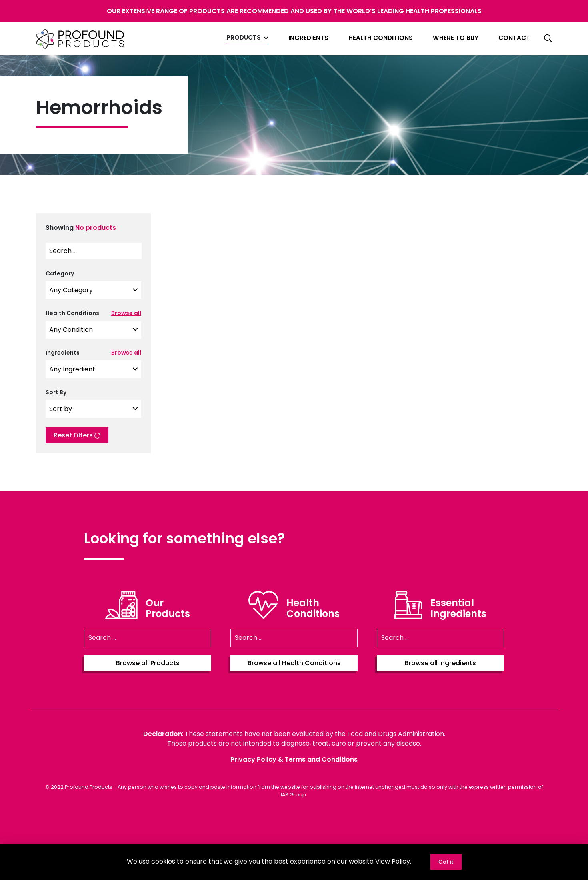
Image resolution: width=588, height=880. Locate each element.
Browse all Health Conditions (294, 663)
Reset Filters (77, 435)
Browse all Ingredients (440, 663)
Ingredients (308, 38)
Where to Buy (456, 38)
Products (244, 37)
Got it (446, 862)
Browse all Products (148, 663)
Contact (514, 38)
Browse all (126, 313)
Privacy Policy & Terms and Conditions (294, 759)
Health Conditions (381, 38)
